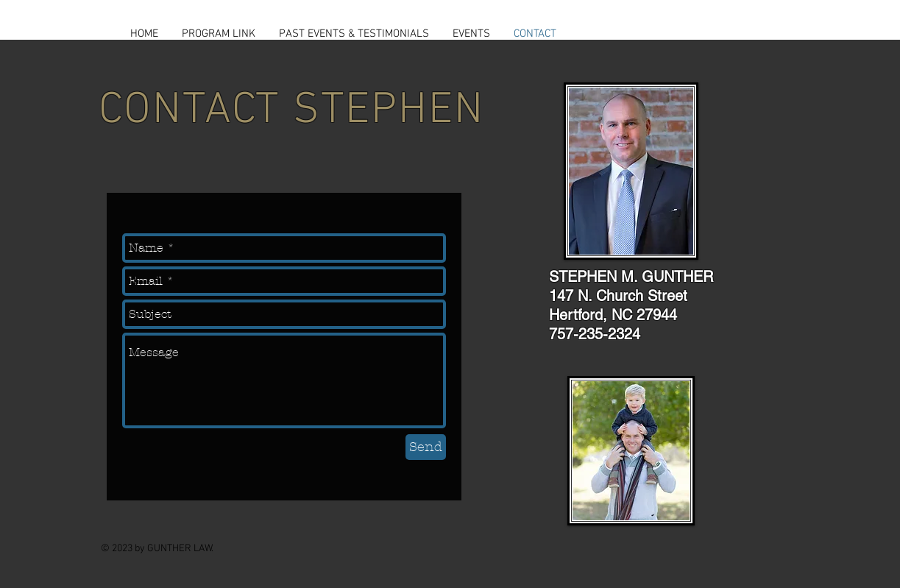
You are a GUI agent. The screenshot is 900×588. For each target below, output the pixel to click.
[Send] (426, 447)
